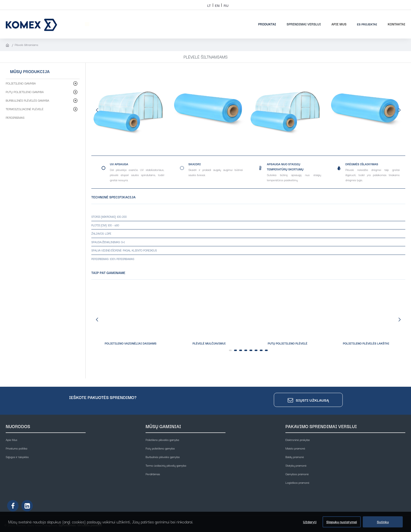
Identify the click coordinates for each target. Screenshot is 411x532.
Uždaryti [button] (310, 522)
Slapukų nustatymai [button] (342, 522)
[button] (97, 110)
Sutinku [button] (383, 522)
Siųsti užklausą (312, 400)
